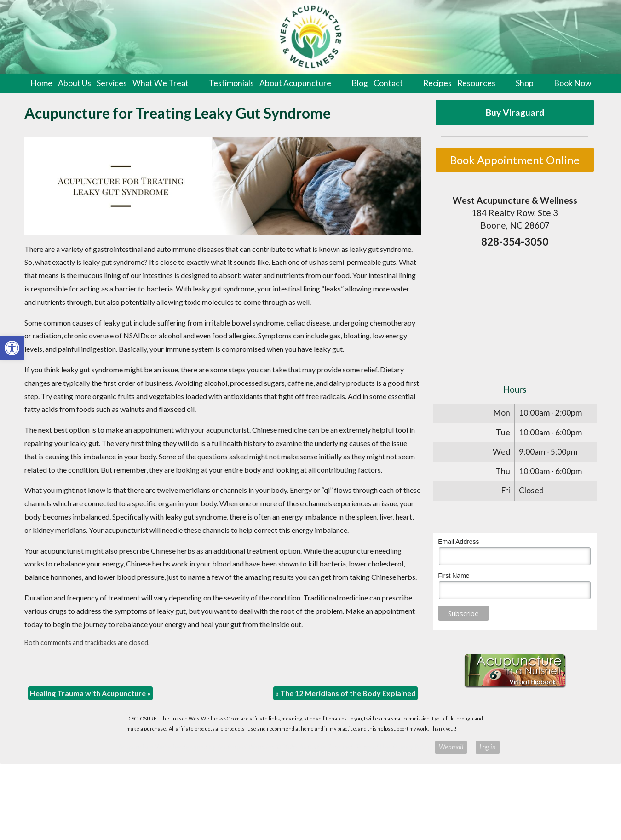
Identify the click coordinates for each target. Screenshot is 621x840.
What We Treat (161, 83)
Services (112, 83)
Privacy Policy (411, 747)
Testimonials (231, 83)
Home (41, 83)
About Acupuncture (295, 83)
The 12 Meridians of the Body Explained (345, 693)
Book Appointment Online (515, 160)
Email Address (458, 542)
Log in (488, 747)
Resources (476, 83)
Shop (525, 83)
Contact (388, 83)
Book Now (572, 83)
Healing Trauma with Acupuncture (90, 693)
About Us (75, 83)
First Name (454, 576)
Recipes (437, 83)
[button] (12, 348)
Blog (360, 83)
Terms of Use (373, 747)
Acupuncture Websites (149, 747)
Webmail (451, 747)
